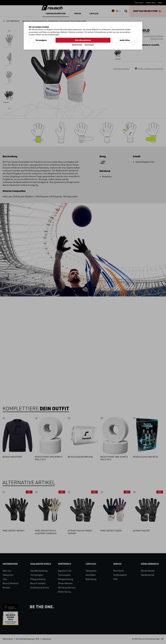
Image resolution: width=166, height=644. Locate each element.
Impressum (89, 44)
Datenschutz (77, 44)
